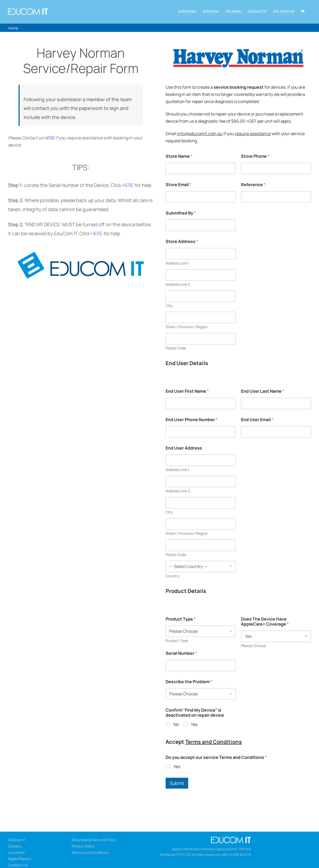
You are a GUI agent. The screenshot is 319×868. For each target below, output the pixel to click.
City (169, 305)
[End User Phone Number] (201, 432)
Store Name (179, 156)
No (176, 724)
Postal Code (176, 348)
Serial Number (181, 653)
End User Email (257, 420)
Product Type (181, 619)
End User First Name (187, 391)
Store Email (178, 185)
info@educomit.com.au (200, 134)
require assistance (253, 134)
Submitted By (181, 213)
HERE (49, 138)
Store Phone (255, 156)
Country (173, 576)
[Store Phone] (276, 168)
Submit (177, 783)
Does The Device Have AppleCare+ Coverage (265, 622)
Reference (253, 185)
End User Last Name (263, 391)
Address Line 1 (177, 263)
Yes (194, 724)
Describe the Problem (189, 682)
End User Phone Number (192, 420)
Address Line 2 (178, 284)
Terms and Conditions (214, 742)
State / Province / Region (187, 327)
